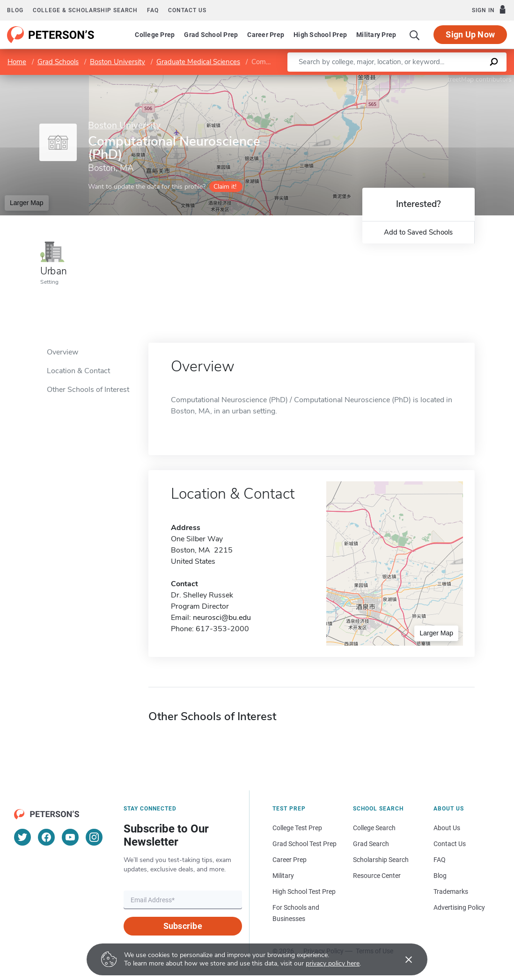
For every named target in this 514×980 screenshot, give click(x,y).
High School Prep (320, 35)
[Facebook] (46, 837)
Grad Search (371, 844)
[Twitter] (22, 837)
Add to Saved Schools (418, 232)
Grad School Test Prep (305, 844)
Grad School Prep (211, 35)
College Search (374, 828)
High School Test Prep (304, 892)
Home (17, 62)
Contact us (187, 10)
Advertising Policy (459, 907)
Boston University (117, 62)
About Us (447, 828)
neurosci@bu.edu (222, 618)
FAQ (153, 10)
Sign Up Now (470, 34)
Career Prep (266, 35)
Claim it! (225, 187)
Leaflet (401, 79)
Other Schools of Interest (88, 390)
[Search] (415, 35)
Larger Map (27, 203)
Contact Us (450, 844)
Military (283, 876)
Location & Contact (78, 371)
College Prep (155, 35)
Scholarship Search (381, 860)
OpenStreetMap (451, 79)
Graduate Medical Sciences (198, 62)
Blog (15, 10)
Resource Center (377, 876)
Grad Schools (58, 62)
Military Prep (376, 35)
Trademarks (451, 892)
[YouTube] (70, 837)
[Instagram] (94, 837)
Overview (62, 352)
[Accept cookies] (402, 959)
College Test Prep (297, 828)
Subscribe (183, 926)
